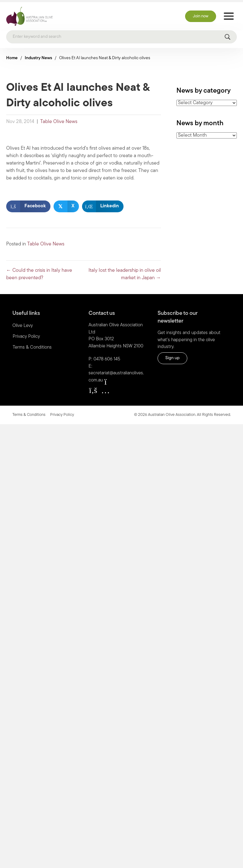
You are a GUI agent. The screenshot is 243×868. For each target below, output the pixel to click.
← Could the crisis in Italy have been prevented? (39, 272)
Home (12, 56)
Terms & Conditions (32, 346)
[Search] (121, 35)
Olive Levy (23, 324)
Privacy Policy (26, 335)
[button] (93, 388)
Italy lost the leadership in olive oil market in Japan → (125, 272)
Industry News (38, 56)
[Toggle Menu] (229, 14)
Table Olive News (59, 120)
